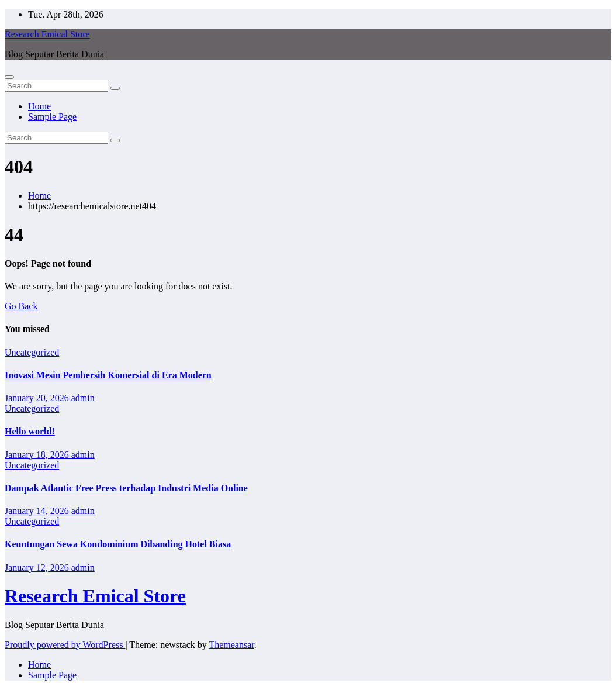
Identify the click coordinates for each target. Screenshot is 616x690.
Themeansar (231, 645)
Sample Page (52, 117)
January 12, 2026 (38, 567)
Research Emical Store (47, 34)
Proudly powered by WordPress (65, 645)
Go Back (21, 306)
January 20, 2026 (38, 398)
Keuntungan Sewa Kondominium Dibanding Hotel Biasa (118, 544)
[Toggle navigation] (9, 77)
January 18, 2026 (38, 455)
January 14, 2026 (38, 511)
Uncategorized (32, 352)
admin (83, 398)
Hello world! (30, 431)
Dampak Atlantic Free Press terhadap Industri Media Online (126, 488)
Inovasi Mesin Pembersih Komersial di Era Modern (108, 375)
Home (39, 106)
